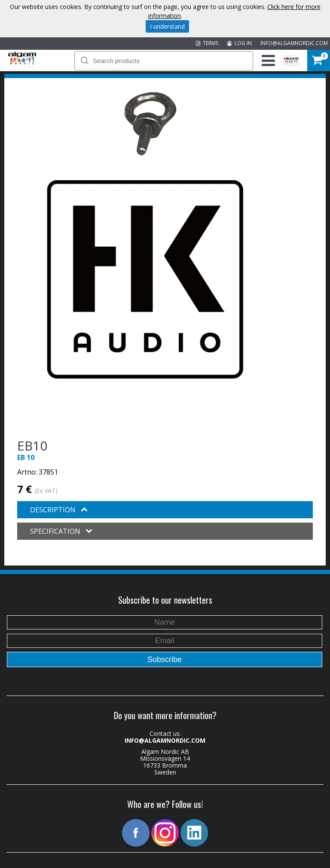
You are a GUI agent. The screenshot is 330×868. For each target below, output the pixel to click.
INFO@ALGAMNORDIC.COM (294, 43)
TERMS (207, 43)
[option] (150, 124)
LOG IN (239, 43)
